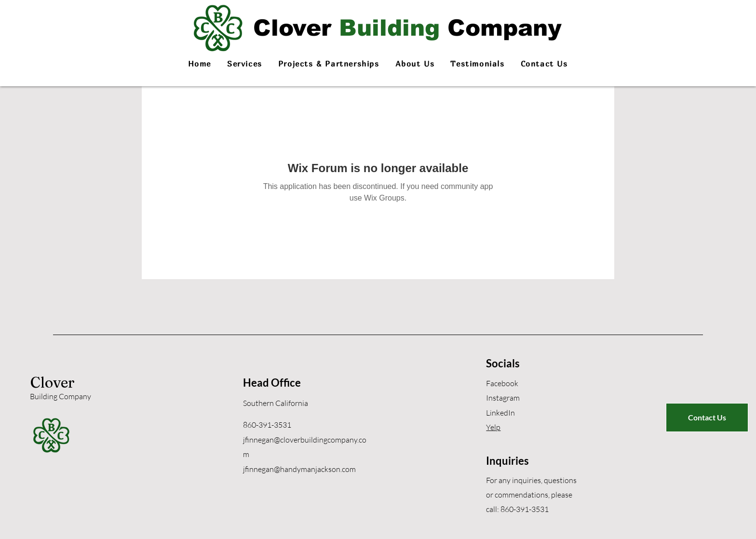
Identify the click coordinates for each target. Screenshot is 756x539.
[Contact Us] (707, 418)
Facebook (502, 383)
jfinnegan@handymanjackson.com (299, 469)
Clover (53, 383)
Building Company (61, 396)
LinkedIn (500, 413)
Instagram (503, 398)
